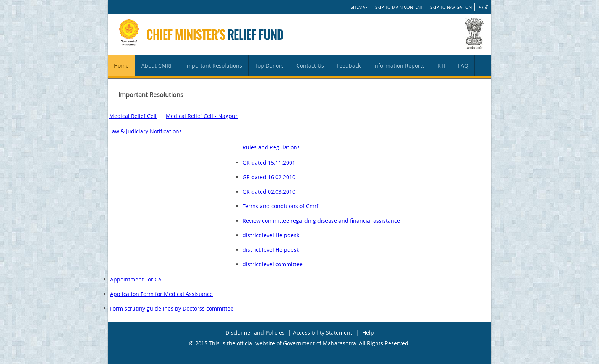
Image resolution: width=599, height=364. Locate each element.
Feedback (349, 66)
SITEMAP (359, 7)
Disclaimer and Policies (255, 332)
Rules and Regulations (271, 147)
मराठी (484, 7)
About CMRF (157, 66)
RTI (441, 66)
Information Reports (399, 66)
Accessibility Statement (323, 332)
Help (368, 332)
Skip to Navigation (451, 7)
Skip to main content (399, 7)
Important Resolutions (214, 66)
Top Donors (269, 66)
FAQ (463, 66)
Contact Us (310, 66)
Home (121, 66)
